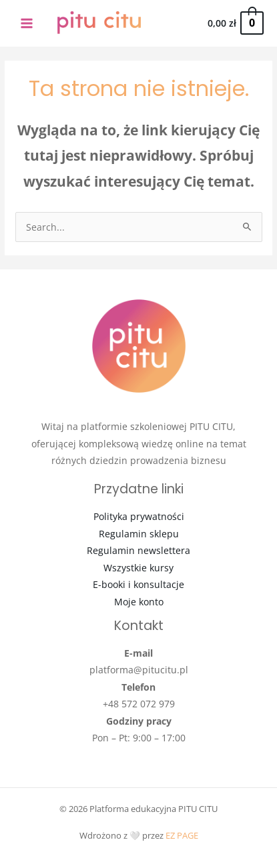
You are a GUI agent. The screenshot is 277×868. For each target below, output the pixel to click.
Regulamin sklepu (139, 534)
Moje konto (139, 602)
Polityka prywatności (139, 516)
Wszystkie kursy (138, 568)
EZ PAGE (182, 835)
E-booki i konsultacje (138, 584)
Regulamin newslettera (138, 550)
